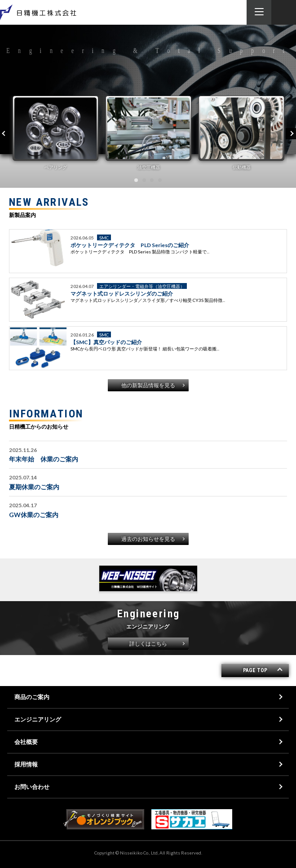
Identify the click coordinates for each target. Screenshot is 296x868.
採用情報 (26, 764)
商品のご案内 (32, 697)
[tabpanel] (55, 133)
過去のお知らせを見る (148, 539)
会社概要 (26, 742)
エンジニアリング (38, 719)
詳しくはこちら (148, 644)
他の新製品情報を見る (148, 385)
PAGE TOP (255, 670)
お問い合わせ (32, 787)
